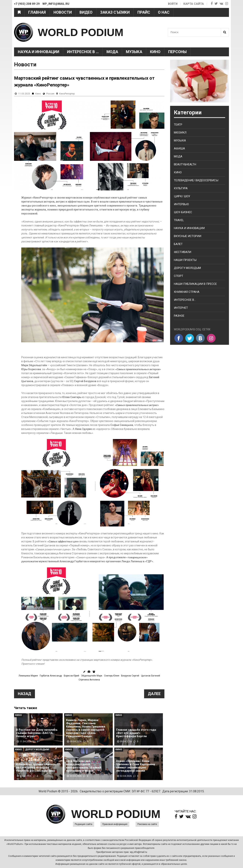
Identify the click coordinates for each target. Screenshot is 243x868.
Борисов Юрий (71, 676)
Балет (178, 244)
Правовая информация (115, 824)
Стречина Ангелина (89, 680)
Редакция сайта (84, 824)
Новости (63, 12)
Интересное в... (185, 300)
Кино (155, 52)
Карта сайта (194, 4)
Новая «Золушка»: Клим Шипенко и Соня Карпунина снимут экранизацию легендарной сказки (136, 766)
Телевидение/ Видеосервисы (196, 180)
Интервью (181, 204)
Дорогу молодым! (37, 749)
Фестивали (183, 252)
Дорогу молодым (187, 268)
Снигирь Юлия (112, 676)
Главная (37, 12)
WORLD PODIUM (84, 32)
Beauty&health (185, 164)
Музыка (134, 52)
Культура (181, 188)
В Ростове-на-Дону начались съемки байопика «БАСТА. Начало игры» (37, 733)
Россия (50, 94)
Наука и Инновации (39, 52)
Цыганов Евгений (151, 676)
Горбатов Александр (51, 676)
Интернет (181, 308)
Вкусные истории (188, 236)
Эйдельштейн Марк (92, 676)
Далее (154, 694)
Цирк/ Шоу (182, 196)
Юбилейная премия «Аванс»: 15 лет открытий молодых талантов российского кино (38, 768)
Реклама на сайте (147, 824)
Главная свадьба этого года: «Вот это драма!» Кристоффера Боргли (136, 733)
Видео (86, 12)
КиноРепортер (67, 94)
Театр (178, 125)
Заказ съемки (115, 12)
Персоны (177, 52)
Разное (179, 316)
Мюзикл (180, 133)
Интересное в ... (83, 52)
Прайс (144, 12)
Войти (172, 4)
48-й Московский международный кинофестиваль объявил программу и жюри (84, 766)
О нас (164, 12)
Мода (112, 52)
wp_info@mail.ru (138, 852)
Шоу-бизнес (183, 212)
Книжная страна (187, 292)
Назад (24, 694)
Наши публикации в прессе (195, 284)
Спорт (179, 276)
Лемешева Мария (28, 676)
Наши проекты (185, 260)
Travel (179, 220)
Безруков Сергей (130, 676)
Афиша (179, 148)
